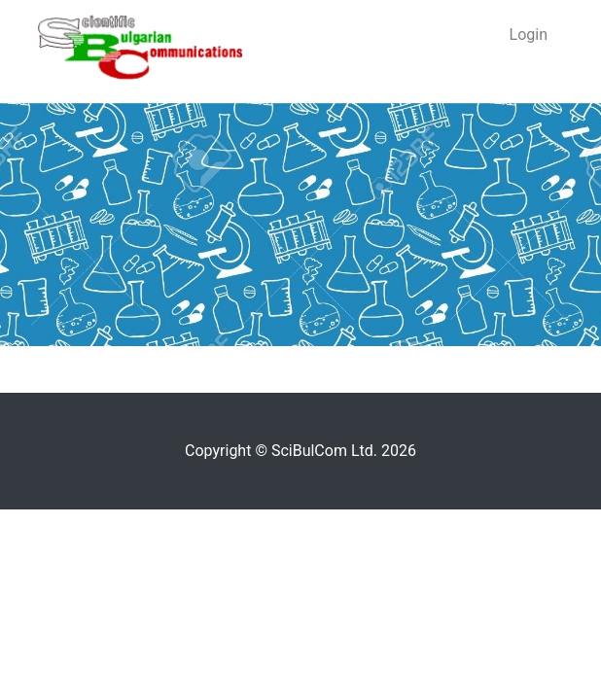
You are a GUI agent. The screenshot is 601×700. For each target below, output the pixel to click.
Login (529, 35)
